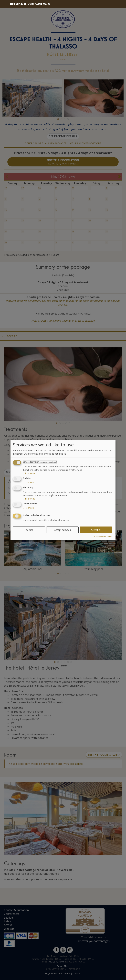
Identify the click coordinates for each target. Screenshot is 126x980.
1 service (28, 482)
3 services (29, 473)
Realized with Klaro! (103, 536)
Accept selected (63, 530)
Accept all (96, 530)
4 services (29, 499)
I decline (29, 530)
